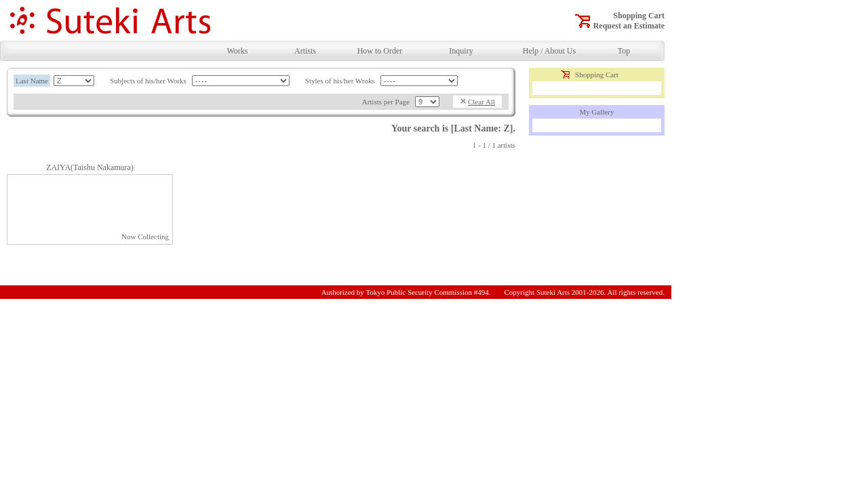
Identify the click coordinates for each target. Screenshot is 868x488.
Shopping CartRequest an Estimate (629, 21)
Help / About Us (549, 51)
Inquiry (461, 51)
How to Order (380, 51)
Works (237, 51)
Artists (305, 51)
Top (624, 51)
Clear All (481, 102)
